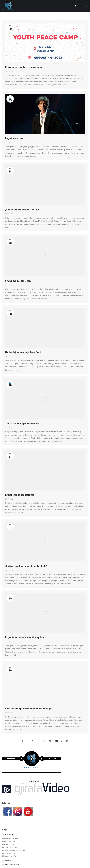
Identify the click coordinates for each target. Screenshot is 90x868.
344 (56, 741)
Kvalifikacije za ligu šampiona (20, 495)
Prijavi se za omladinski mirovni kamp (24, 67)
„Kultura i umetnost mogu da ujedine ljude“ (26, 566)
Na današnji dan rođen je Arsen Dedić (23, 352)
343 (50, 741)
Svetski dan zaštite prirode (18, 281)
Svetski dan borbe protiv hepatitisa (22, 423)
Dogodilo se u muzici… (16, 138)
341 (38, 741)
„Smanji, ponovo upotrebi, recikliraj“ (23, 210)
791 (67, 741)
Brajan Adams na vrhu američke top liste (25, 637)
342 (44, 741)
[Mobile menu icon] (86, 6)
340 (32, 741)
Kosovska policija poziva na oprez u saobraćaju (28, 709)
